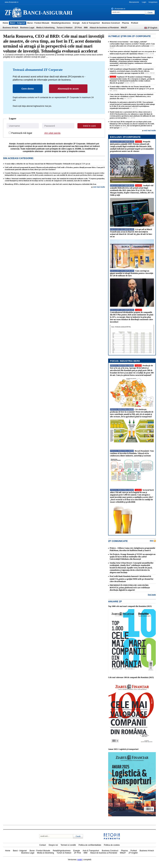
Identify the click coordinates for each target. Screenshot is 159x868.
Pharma (125, 23)
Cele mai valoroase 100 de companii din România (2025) (131, 677)
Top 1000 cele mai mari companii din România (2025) (130, 606)
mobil (80, 860)
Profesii (135, 23)
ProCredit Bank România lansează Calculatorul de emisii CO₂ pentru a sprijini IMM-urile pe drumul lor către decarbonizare (131, 579)
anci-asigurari (48, 12)
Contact (43, 845)
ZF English (152, 28)
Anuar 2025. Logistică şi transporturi (123, 749)
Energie (76, 23)
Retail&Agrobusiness (61, 23)
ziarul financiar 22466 (13, 12)
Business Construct (111, 23)
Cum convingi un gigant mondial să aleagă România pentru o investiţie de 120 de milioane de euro (132, 273)
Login (144, 2)
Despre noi (53, 845)
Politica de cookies (112, 845)
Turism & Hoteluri (65, 28)
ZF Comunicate (118, 541)
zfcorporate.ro (120, 9)
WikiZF (124, 28)
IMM (86, 28)
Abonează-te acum (68, 89)
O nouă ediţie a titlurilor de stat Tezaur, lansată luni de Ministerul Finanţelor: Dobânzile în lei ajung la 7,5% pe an (47, 164)
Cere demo (28, 89)
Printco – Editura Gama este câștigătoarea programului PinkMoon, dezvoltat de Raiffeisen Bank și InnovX (132, 549)
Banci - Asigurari (18, 23)
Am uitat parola (52, 133)
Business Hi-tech (10, 28)
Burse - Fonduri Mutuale (38, 23)
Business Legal (27, 28)
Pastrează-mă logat (22, 133)
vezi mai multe (99, 187)
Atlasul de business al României (104, 28)
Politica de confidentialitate (90, 845)
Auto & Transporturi (91, 23)
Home (5, 23)
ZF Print (78, 28)
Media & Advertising (45, 28)
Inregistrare (153, 2)
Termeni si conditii (68, 845)
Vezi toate (152, 595)
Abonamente (134, 2)
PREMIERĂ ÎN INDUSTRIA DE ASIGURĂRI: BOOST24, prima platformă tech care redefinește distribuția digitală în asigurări (130, 588)
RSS (152, 541)
